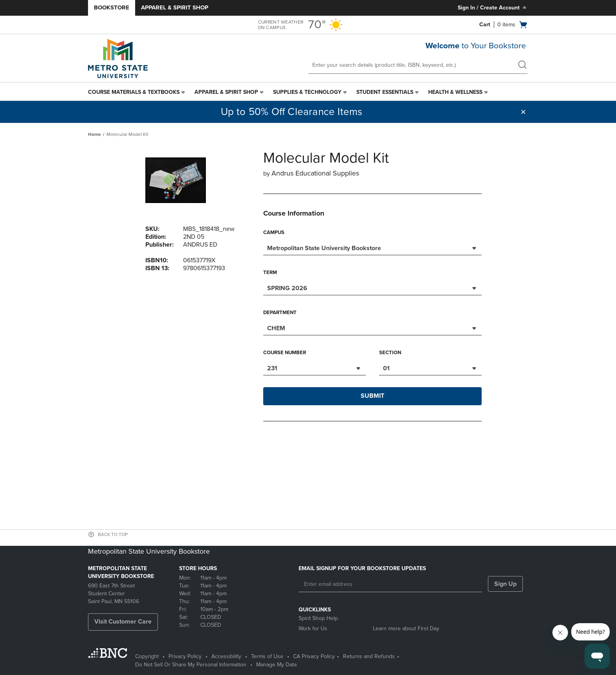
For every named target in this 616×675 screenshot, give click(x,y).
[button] (523, 112)
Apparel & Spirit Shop (175, 7)
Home (94, 134)
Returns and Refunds (369, 656)
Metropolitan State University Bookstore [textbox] (324, 248)
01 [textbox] (386, 368)
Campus (274, 232)
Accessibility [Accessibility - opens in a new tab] (226, 656)
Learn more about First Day (406, 628)
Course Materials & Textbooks (134, 92)
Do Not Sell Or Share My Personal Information (191, 665)
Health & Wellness (455, 92)
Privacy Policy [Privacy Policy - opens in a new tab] (185, 656)
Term (270, 273)
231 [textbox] (272, 368)
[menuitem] (137, 92)
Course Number (285, 353)
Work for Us (313, 628)
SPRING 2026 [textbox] (287, 288)
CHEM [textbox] (276, 328)
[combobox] (372, 247)
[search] (522, 66)
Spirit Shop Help (318, 618)
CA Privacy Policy (314, 656)
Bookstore (112, 7)
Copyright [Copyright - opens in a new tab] (147, 656)
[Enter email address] (390, 584)
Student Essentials (385, 92)
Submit (372, 396)
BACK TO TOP (113, 534)
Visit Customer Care (123, 622)
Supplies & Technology (307, 92)
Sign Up (505, 584)
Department (280, 313)
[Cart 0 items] (504, 25)
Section (390, 353)
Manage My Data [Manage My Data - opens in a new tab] (276, 665)
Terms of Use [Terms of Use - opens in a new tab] (267, 656)
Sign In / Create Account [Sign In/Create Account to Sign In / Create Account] (493, 7)
